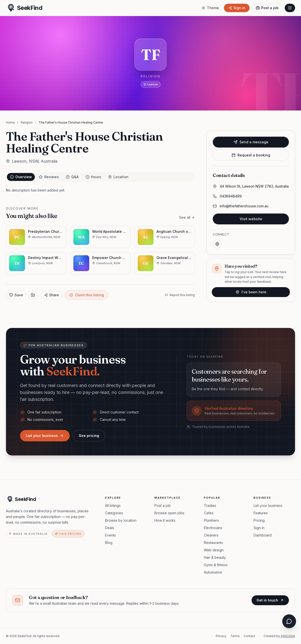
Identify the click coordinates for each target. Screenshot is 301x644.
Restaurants (213, 543)
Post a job (163, 505)
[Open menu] (290, 8)
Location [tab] (118, 177)
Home (10, 122)
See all (187, 217)
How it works (165, 520)
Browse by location (121, 520)
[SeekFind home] (24, 8)
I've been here (251, 292)
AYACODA (288, 636)
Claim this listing (86, 295)
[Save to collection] (33, 295)
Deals (110, 528)
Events (110, 535)
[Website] (217, 244)
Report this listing (180, 295)
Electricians (213, 528)
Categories (114, 513)
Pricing (259, 520)
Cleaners (211, 535)
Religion (27, 122)
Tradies (210, 505)
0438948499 (231, 196)
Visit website (251, 219)
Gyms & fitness (216, 565)
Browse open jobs (169, 513)
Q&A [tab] (72, 177)
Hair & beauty (215, 557)
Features (261, 513)
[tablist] (100, 177)
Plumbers (211, 520)
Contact (249, 636)
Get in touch (270, 600)
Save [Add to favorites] (16, 295)
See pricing (89, 436)
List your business (45, 436)
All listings (113, 505)
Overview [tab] (21, 177)
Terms (235, 636)
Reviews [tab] (49, 177)
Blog (109, 543)
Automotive (213, 572)
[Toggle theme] (210, 8)
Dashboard (263, 535)
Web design (214, 550)
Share (52, 295)
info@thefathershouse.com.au (244, 206)
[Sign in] (237, 8)
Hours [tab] (93, 177)
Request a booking (251, 155)
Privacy (221, 636)
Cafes (209, 513)
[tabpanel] (100, 190)
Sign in (259, 528)
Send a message (251, 142)
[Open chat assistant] (289, 621)
